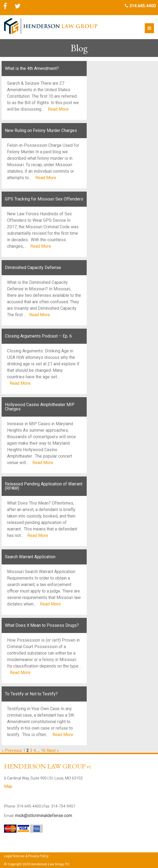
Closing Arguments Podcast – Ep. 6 (38, 336)
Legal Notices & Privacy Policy (26, 856)
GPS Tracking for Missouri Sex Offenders (44, 199)
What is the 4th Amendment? (32, 68)
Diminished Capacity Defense (33, 268)
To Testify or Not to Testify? (31, 694)
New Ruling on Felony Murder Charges (41, 130)
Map (8, 786)
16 (43, 750)
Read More (58, 109)
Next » (53, 750)
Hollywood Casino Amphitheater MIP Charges (40, 407)
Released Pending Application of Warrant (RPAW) (44, 486)
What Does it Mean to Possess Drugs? (42, 625)
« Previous (12, 750)
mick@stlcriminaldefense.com (44, 816)
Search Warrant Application (30, 557)
